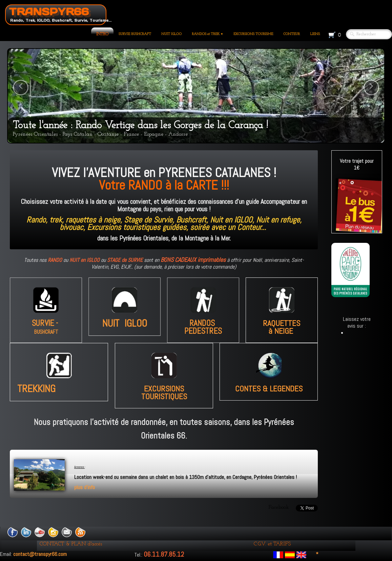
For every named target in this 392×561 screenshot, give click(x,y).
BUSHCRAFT (46, 335)
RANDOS (203, 325)
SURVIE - (46, 325)
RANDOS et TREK (208, 34)
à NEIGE (281, 320)
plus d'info (85, 487)
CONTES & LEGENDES (269, 389)
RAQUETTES (282, 316)
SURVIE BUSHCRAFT (135, 34)
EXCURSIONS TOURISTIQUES (164, 393)
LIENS (315, 34)
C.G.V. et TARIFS (272, 544)
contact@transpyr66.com (40, 554)
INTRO (102, 34)
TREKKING (49, 389)
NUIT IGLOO (171, 34)
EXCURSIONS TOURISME (253, 34)
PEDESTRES (203, 334)
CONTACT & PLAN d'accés (71, 544)
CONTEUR (292, 34)
